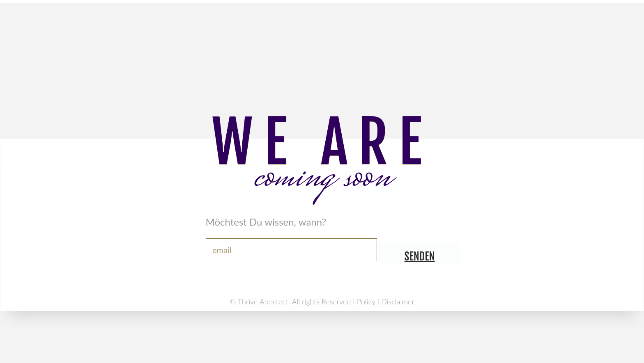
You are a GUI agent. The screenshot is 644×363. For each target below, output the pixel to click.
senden (420, 256)
